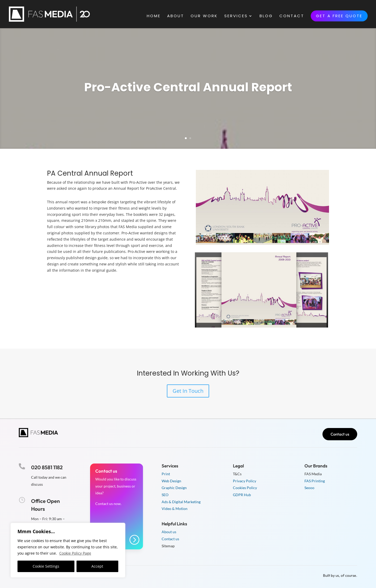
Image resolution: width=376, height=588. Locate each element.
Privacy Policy (245, 481)
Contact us (340, 434)
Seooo (309, 488)
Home (154, 16)
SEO (165, 495)
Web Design (171, 481)
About (176, 16)
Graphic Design (174, 488)
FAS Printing (315, 481)
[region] (68, 550)
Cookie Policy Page (75, 553)
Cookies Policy (245, 488)
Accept (97, 566)
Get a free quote (339, 16)
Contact (292, 16)
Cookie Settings (46, 566)
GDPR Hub (242, 495)
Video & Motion (175, 509)
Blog (266, 16)
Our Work (204, 16)
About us (169, 532)
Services (236, 16)
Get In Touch (188, 391)
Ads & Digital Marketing (181, 502)
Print (166, 474)
